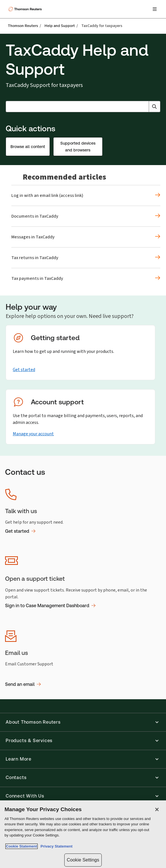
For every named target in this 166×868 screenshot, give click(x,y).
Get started (24, 370)
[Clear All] (143, 107)
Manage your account (33, 434)
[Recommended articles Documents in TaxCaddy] (86, 216)
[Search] (154, 107)
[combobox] (83, 107)
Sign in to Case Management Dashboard (50, 606)
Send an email (23, 684)
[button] (83, 722)
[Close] (157, 809)
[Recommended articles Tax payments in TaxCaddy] (86, 278)
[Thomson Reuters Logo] (26, 9)
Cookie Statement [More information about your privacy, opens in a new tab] (22, 846)
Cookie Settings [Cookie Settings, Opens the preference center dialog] (83, 860)
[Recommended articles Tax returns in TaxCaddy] (86, 258)
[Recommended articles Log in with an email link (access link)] (86, 195)
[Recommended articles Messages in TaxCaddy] (86, 237)
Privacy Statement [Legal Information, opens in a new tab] (56, 846)
